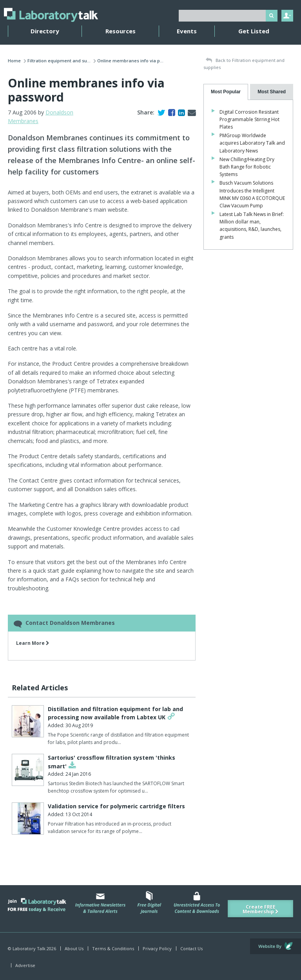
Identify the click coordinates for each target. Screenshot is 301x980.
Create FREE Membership (261, 909)
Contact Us (191, 948)
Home (14, 61)
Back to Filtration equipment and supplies (244, 64)
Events (187, 31)
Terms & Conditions (113, 948)
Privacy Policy (157, 948)
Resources (121, 31)
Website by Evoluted (276, 946)
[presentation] (226, 92)
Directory (45, 31)
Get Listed (254, 31)
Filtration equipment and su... (59, 61)
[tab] (226, 92)
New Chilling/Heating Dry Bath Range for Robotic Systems (247, 167)
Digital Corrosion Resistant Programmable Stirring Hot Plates (249, 119)
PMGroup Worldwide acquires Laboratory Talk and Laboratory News (252, 143)
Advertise (25, 965)
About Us (74, 948)
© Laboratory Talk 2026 (32, 948)
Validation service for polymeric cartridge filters (116, 806)
